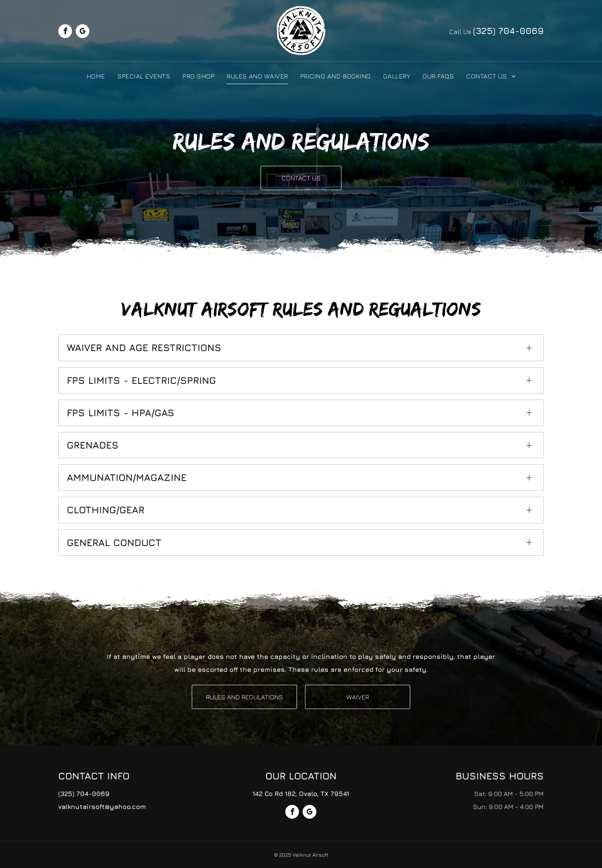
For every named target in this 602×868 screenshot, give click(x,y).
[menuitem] (96, 76)
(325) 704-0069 (508, 31)
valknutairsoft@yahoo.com (102, 807)
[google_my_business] (83, 32)
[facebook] (65, 32)
